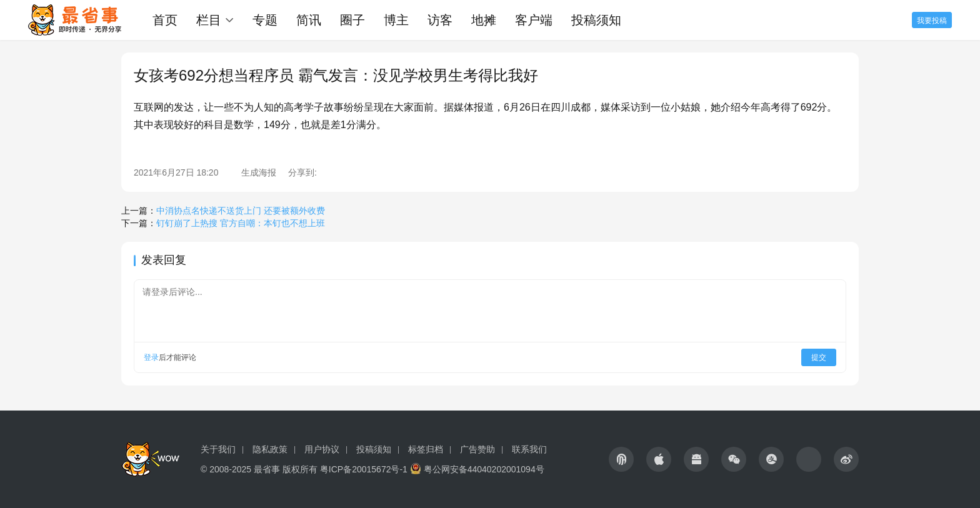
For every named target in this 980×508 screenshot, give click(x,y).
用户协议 (322, 449)
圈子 (352, 20)
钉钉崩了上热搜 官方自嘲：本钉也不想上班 (241, 223)
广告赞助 (477, 449)
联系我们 (529, 449)
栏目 (209, 20)
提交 (819, 357)
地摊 (484, 20)
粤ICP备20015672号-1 (364, 469)
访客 (440, 20)
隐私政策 (270, 449)
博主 (396, 20)
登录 (151, 357)
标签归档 (426, 449)
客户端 (534, 20)
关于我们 (218, 449)
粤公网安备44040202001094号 (484, 469)
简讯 (309, 20)
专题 (265, 20)
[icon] (621, 459)
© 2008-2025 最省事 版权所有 (259, 469)
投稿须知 (596, 20)
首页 (165, 20)
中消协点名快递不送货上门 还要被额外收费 (241, 211)
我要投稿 (932, 21)
